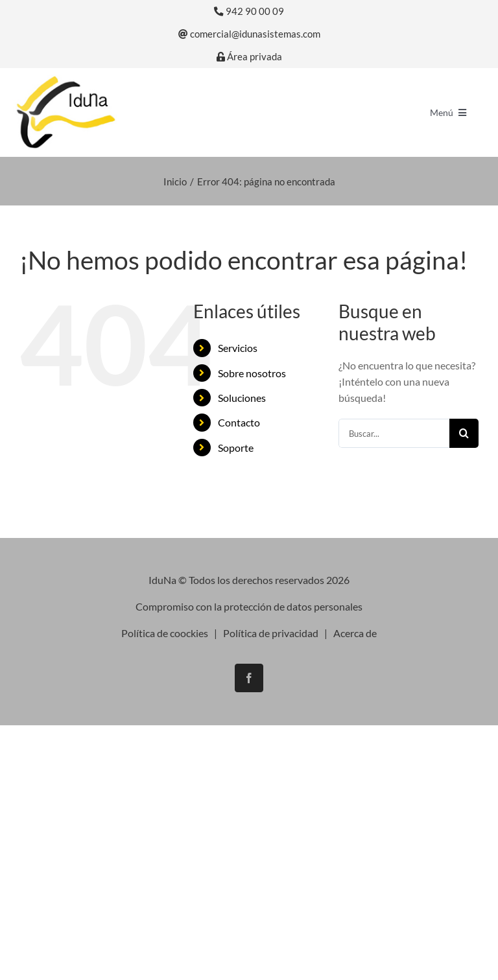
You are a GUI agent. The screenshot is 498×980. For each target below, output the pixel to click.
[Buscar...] (394, 433)
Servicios (238, 348)
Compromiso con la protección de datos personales (249, 606)
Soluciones (242, 398)
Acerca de (355, 633)
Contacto (239, 422)
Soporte (236, 448)
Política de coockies (165, 633)
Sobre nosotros (252, 373)
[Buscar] (464, 433)
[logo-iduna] (66, 79)
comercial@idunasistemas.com (249, 34)
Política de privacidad (271, 633)
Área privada (249, 57)
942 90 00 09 (249, 11)
